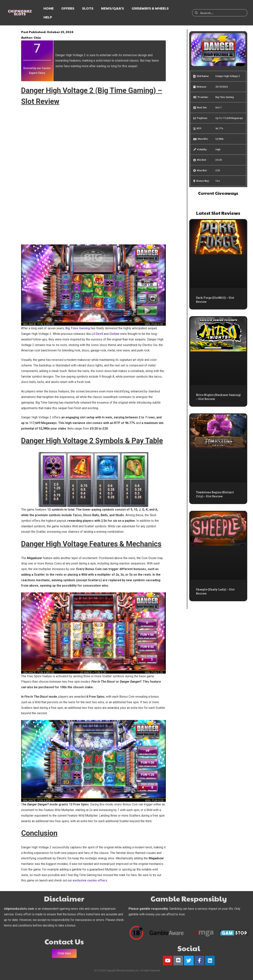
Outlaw (114, 334)
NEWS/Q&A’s (112, 8)
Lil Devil (97, 334)
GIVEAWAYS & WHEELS (150, 8)
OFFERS (68, 8)
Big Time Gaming (78, 328)
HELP (48, 17)
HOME (49, 8)
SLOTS (88, 8)
